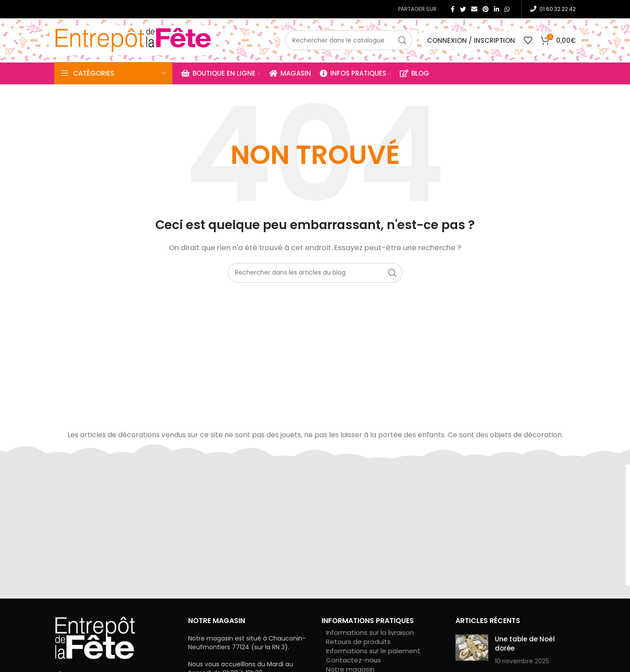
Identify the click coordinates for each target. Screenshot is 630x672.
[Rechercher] (349, 40)
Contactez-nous (353, 660)
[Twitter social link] (463, 9)
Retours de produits (358, 642)
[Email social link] (474, 9)
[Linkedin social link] (497, 9)
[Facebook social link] (453, 9)
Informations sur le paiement (373, 651)
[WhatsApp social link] (507, 9)
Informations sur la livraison (370, 632)
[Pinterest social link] (486, 9)
